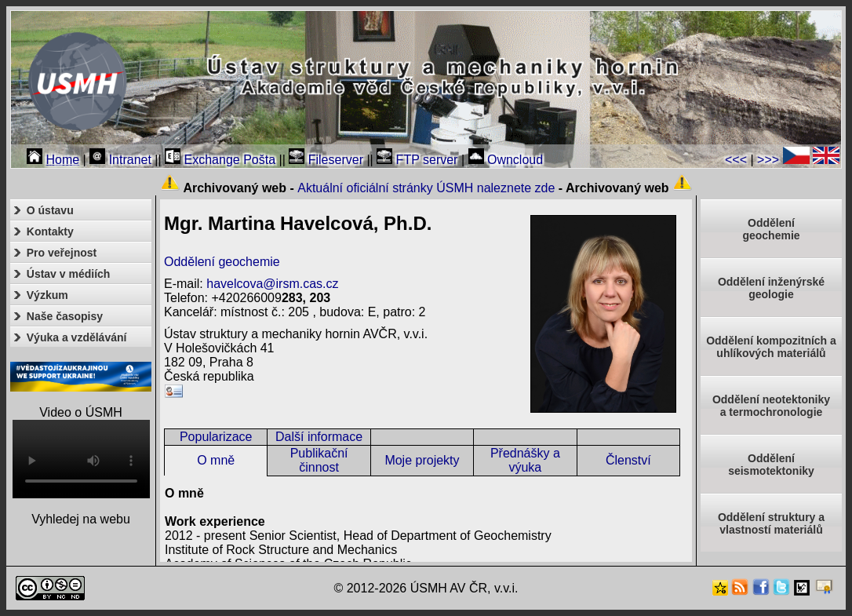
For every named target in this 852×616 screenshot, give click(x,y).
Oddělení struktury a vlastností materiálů (771, 523)
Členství (628, 460)
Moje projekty (422, 460)
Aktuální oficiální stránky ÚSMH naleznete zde (426, 188)
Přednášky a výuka (525, 460)
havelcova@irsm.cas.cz (272, 284)
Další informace (319, 437)
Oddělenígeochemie (771, 229)
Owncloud (506, 160)
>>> (768, 160)
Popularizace (216, 437)
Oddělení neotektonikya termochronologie (771, 406)
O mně (216, 460)
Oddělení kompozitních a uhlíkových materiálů (771, 347)
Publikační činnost (319, 460)
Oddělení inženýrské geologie (771, 288)
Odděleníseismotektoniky (771, 465)
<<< (736, 160)
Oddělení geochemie (222, 262)
